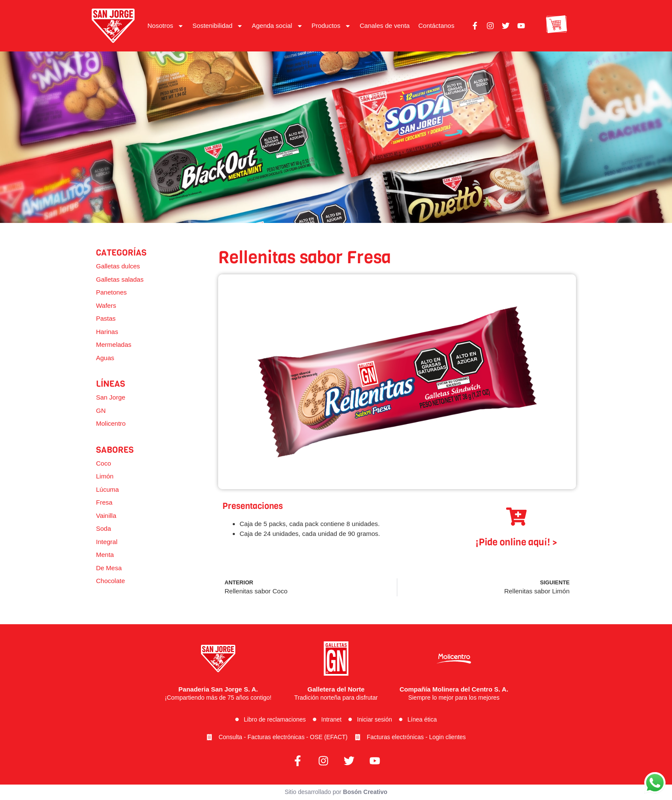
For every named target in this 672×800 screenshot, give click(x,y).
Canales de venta (385, 26)
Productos (331, 26)
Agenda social (277, 26)
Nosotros (166, 26)
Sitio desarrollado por (336, 793)
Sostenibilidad (218, 26)
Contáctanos (436, 26)
